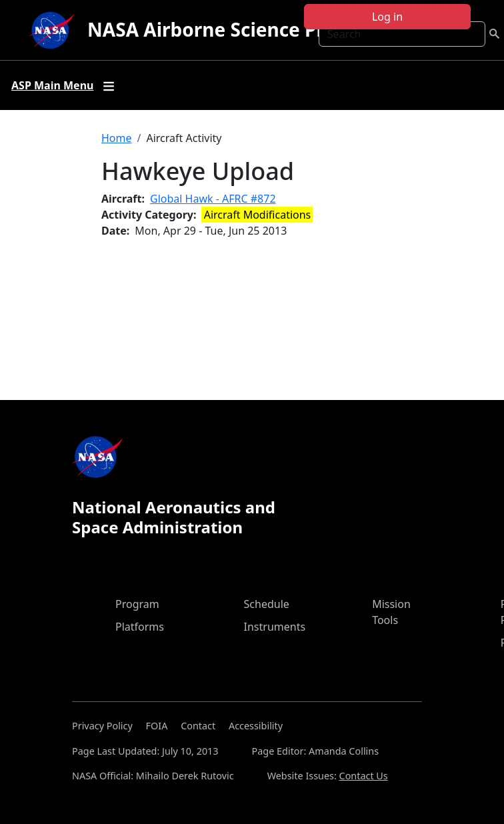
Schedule (267, 604)
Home (117, 138)
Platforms (140, 627)
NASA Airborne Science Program (236, 29)
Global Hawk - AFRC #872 (213, 199)
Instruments (275, 627)
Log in (387, 17)
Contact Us (364, 776)
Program (137, 604)
